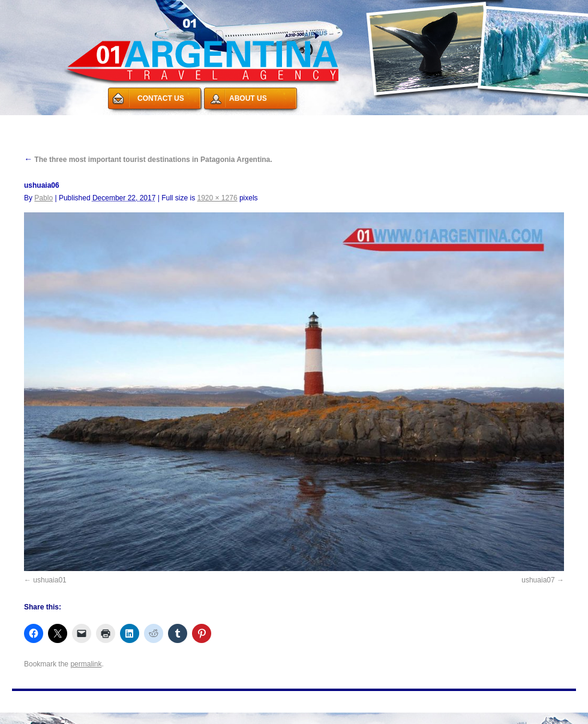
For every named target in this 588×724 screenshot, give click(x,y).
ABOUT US (248, 98)
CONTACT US (161, 98)
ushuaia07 (538, 580)
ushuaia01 (49, 580)
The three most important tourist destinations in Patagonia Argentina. (148, 160)
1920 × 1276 (217, 198)
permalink (86, 664)
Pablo (43, 198)
